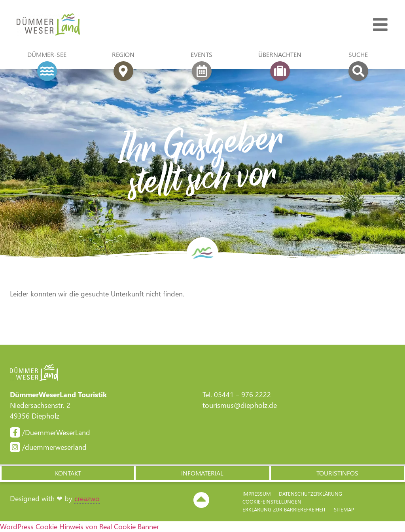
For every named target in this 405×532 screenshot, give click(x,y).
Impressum (257, 493)
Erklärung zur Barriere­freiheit (284, 509)
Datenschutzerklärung (310, 493)
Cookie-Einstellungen (272, 501)
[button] (67, 473)
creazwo (87, 498)
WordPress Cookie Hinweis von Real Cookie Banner (79, 526)
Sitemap (344, 509)
